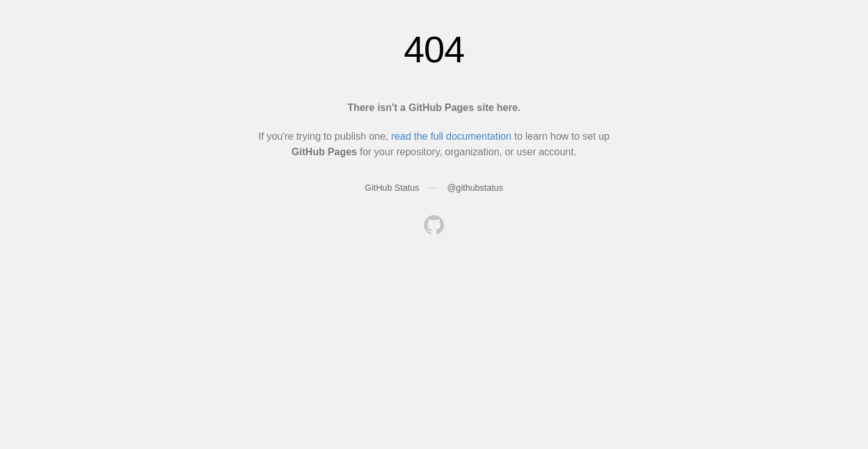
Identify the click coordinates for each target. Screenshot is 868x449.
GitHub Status (392, 188)
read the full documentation (451, 136)
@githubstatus (475, 188)
